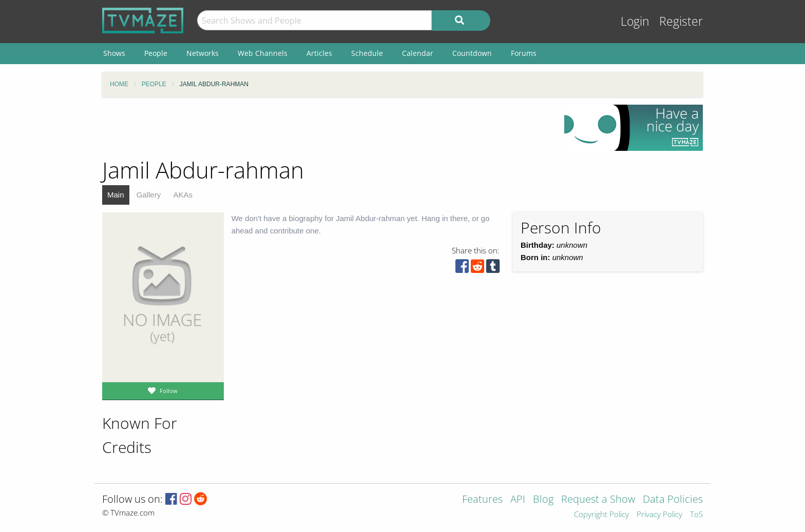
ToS (696, 515)
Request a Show (598, 500)
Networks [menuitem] (203, 53)
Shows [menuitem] (114, 53)
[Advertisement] (325, 128)
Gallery (149, 195)
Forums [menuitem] (524, 53)
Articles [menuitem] (319, 53)
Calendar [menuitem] (418, 53)
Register (681, 21)
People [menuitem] (156, 53)
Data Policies (673, 500)
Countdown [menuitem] (472, 53)
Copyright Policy (601, 515)
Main (116, 195)
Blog (543, 500)
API (518, 500)
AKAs (183, 195)
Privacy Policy (659, 515)
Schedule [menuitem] (367, 53)
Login (635, 21)
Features (482, 500)
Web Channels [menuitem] (263, 53)
